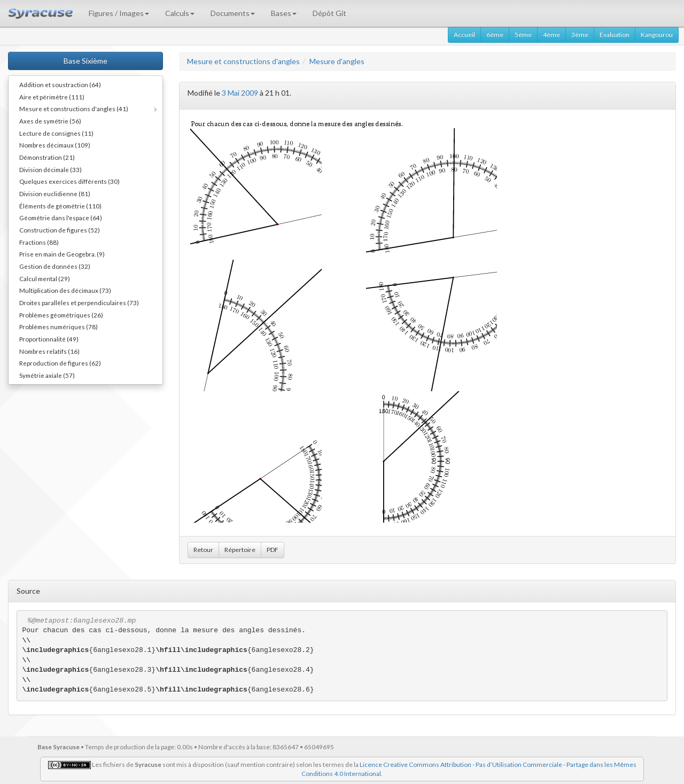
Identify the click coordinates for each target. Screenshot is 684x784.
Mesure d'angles (337, 61)
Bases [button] (284, 13)
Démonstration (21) (47, 157)
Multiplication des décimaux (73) (65, 290)
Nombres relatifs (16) (49, 351)
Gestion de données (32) (55, 266)
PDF (273, 550)
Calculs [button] (180, 13)
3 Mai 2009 (240, 93)
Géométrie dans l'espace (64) (61, 218)
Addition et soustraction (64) (60, 84)
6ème (495, 34)
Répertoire (240, 550)
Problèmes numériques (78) (59, 327)
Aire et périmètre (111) (52, 97)
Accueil (464, 34)
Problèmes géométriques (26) (61, 315)
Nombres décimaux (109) (55, 145)
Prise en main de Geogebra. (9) (62, 254)
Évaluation (615, 34)
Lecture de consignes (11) (56, 133)
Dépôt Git (329, 13)
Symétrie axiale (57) (47, 375)
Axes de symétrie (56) (50, 121)
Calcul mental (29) (45, 278)
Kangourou (657, 34)
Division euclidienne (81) (55, 193)
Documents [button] (233, 13)
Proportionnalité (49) (49, 339)
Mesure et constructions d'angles (243, 61)
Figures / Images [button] (119, 13)
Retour (203, 550)
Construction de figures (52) (60, 230)
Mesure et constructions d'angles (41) (74, 108)
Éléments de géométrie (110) (60, 206)
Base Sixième (85, 61)
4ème (551, 34)
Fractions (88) (39, 242)
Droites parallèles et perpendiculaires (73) (79, 302)
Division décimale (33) (50, 169)
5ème (523, 34)
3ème (580, 34)
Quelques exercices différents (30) (69, 181)
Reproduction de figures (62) (60, 363)
